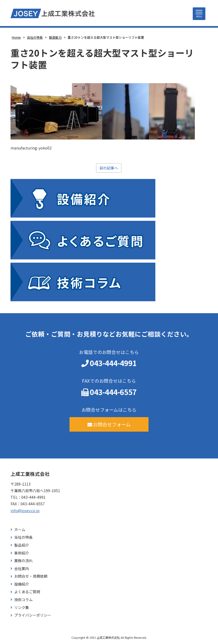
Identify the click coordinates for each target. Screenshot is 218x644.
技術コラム (23, 600)
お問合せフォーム (109, 424)
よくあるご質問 (27, 592)
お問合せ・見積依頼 (31, 576)
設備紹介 (22, 584)
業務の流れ (23, 561)
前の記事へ (109, 168)
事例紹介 (22, 553)
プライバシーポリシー (33, 615)
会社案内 (22, 569)
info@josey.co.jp (25, 511)
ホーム (20, 530)
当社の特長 (23, 537)
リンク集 (22, 608)
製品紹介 (22, 545)
